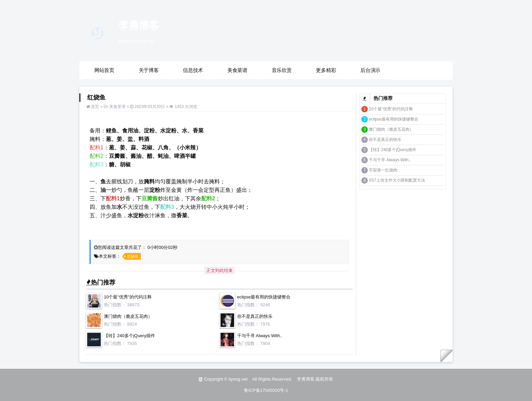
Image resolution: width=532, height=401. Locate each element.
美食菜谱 (237, 70)
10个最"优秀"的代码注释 (128, 297)
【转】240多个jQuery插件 (129, 336)
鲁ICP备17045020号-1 (266, 390)
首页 (95, 107)
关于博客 (149, 70)
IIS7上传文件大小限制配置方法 (397, 180)
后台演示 (370, 70)
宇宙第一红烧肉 (383, 170)
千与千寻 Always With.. (260, 336)
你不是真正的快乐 (255, 316)
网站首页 (104, 70)
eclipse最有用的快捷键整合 (264, 297)
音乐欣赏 (282, 70)
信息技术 (193, 70)
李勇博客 (139, 25)
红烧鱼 (133, 256)
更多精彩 (326, 70)
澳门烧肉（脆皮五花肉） (128, 316)
